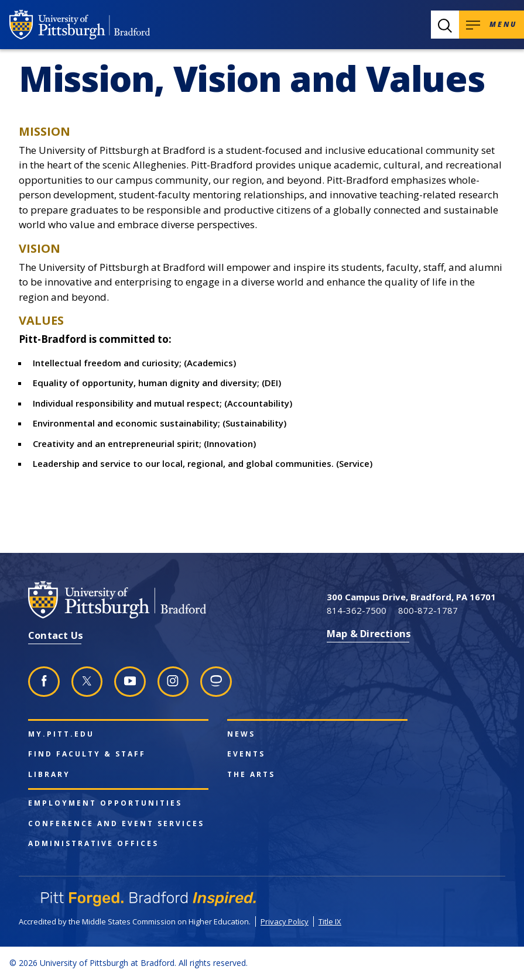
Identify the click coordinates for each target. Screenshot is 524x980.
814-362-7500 (357, 610)
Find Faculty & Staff (87, 754)
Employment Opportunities (105, 803)
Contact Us (56, 635)
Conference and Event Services (116, 824)
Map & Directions (369, 633)
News (241, 734)
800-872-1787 (428, 610)
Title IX (330, 921)
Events (246, 754)
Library (49, 775)
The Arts (251, 775)
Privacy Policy (285, 921)
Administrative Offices (93, 844)
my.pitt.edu (61, 734)
